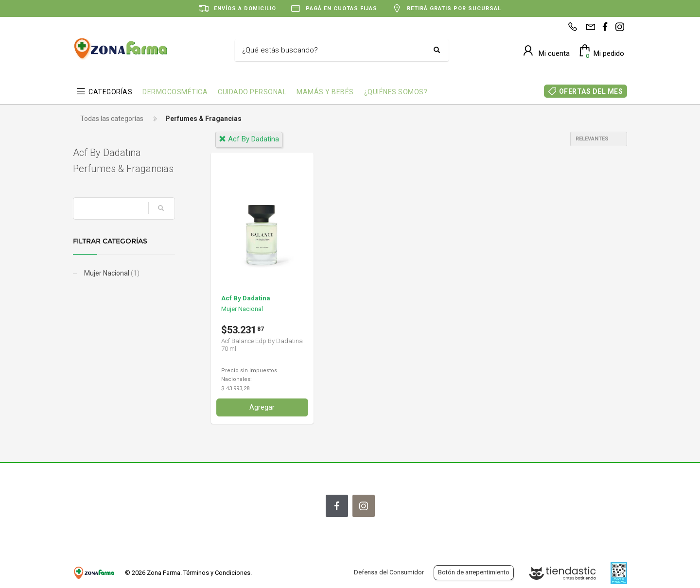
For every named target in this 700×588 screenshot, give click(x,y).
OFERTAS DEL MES (591, 91)
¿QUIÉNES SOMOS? (396, 92)
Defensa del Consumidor (389, 572)
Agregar (262, 407)
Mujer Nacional (111, 273)
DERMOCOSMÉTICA (175, 92)
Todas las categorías (112, 119)
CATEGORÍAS (110, 92)
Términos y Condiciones (217, 573)
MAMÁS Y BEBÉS (325, 92)
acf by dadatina (249, 139)
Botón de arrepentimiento (474, 572)
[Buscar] (334, 51)
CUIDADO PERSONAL (252, 92)
